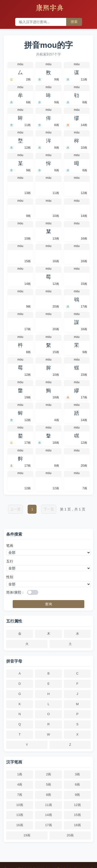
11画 (48, 805)
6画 (77, 784)
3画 (77, 774)
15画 (77, 815)
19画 (27, 835)
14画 (48, 815)
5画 (48, 784)
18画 (77, 825)
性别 (10, 577)
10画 (20, 805)
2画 (48, 774)
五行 (10, 561)
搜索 (74, 22)
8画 (48, 795)
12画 (77, 805)
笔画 (10, 546)
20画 (70, 835)
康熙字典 (49, 8)
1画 (20, 774)
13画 (20, 815)
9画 (77, 795)
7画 (20, 795)
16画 (20, 825)
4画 (20, 784)
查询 (48, 604)
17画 (48, 825)
